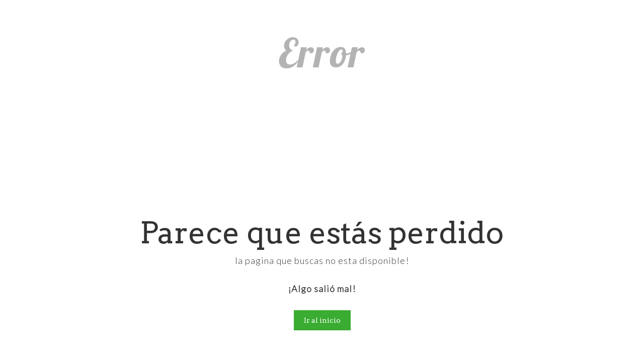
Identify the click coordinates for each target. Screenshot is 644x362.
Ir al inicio (322, 320)
